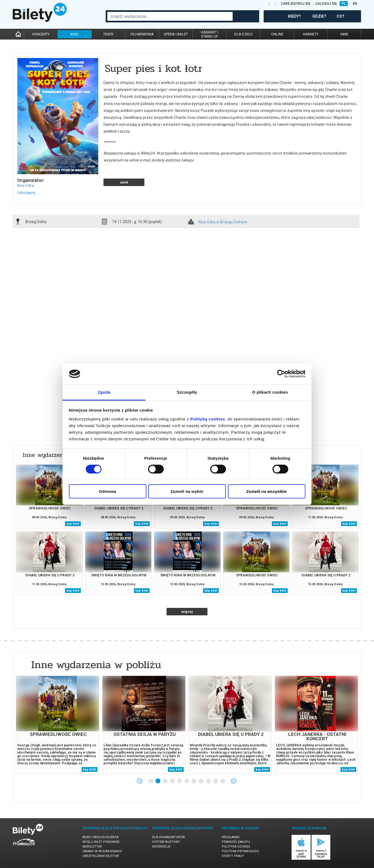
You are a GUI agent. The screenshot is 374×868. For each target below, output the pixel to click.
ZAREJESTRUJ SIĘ (296, 4)
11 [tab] (223, 781)
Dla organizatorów (168, 837)
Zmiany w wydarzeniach (102, 851)
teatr (108, 34)
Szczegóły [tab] (187, 392)
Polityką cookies (208, 419)
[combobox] (170, 16)
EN (355, 4)
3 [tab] (165, 781)
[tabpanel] (58, 725)
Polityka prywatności (240, 851)
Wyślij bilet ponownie (101, 842)
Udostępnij (26, 193)
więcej (187, 612)
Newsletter (92, 847)
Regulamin (231, 837)
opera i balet (176, 34)
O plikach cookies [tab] (270, 392)
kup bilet (73, 524)
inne (344, 34)
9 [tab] (209, 781)
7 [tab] (194, 781)
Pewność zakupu (236, 842)
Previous (139, 781)
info (343, 221)
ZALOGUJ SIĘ (326, 4)
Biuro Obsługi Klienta (100, 837)
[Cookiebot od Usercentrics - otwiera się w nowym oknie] (281, 374)
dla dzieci (243, 34)
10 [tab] (216, 781)
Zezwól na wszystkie (267, 491)
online (277, 34)
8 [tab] (201, 781)
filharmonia (142, 34)
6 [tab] (187, 781)
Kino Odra (26, 185)
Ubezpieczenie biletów (101, 856)
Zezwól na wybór (187, 491)
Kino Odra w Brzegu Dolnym (223, 222)
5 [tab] (180, 781)
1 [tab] (151, 781)
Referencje (161, 847)
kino (75, 34)
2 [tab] (158, 781)
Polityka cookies (236, 847)
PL (344, 4)
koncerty (41, 34)
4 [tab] (173, 781)
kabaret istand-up (210, 34)
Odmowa (107, 491)
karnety (311, 34)
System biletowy (166, 842)
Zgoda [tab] (104, 392)
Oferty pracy (233, 856)
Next (233, 781)
